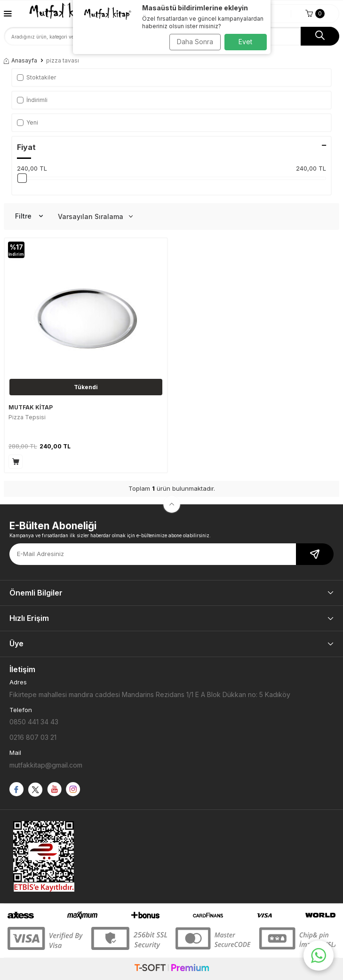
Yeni (28, 122)
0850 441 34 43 (34, 722)
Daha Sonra (195, 42)
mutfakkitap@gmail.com (46, 765)
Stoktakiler (36, 77)
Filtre (29, 216)
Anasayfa (20, 60)
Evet (245, 42)
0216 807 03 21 (33, 737)
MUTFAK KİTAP (31, 407)
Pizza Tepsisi (27, 417)
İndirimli (32, 100)
